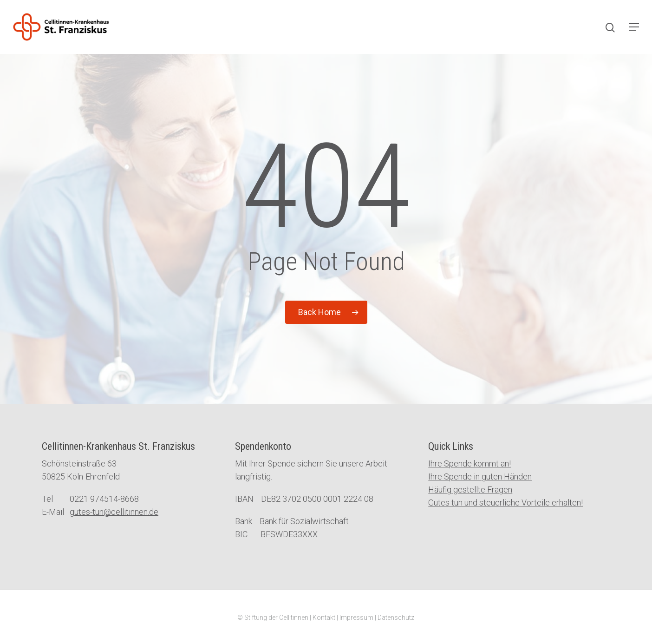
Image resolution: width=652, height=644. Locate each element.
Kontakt (324, 618)
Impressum (356, 618)
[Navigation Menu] (634, 27)
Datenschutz (396, 618)
